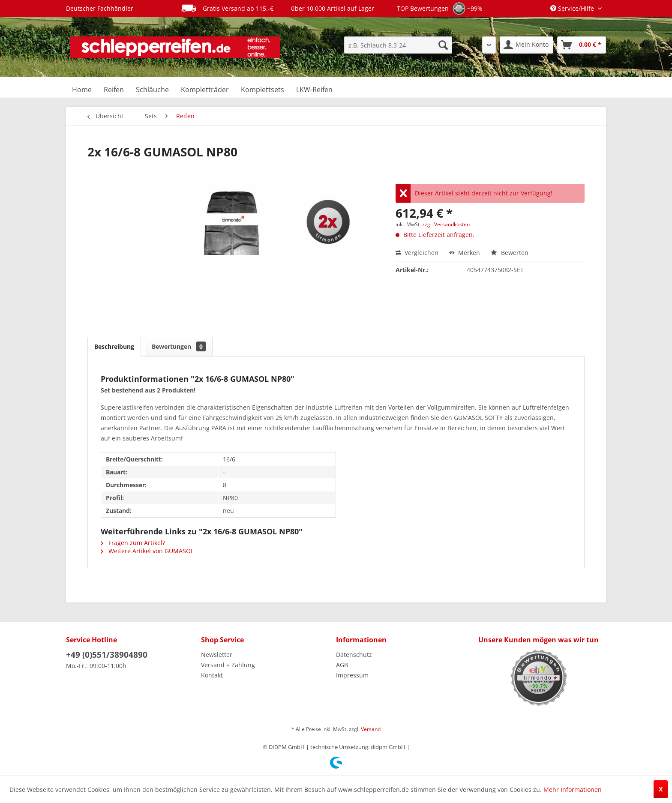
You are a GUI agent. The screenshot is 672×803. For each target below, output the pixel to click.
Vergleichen (417, 253)
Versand (371, 729)
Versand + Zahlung (228, 665)
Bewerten (510, 253)
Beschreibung (114, 346)
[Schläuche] (152, 90)
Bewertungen (179, 346)
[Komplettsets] (262, 90)
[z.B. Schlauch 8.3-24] (398, 45)
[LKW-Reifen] (314, 90)
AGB (342, 665)
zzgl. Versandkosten (446, 224)
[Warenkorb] (582, 45)
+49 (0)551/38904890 (107, 655)
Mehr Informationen (573, 790)
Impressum (352, 675)
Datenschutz (354, 655)
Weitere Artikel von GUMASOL (147, 551)
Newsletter (217, 655)
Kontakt (212, 675)
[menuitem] (398, 45)
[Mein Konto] (526, 45)
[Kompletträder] (205, 90)
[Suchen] (443, 45)
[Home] (82, 90)
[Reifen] (114, 90)
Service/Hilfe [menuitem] (573, 8)
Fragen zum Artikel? (133, 543)
